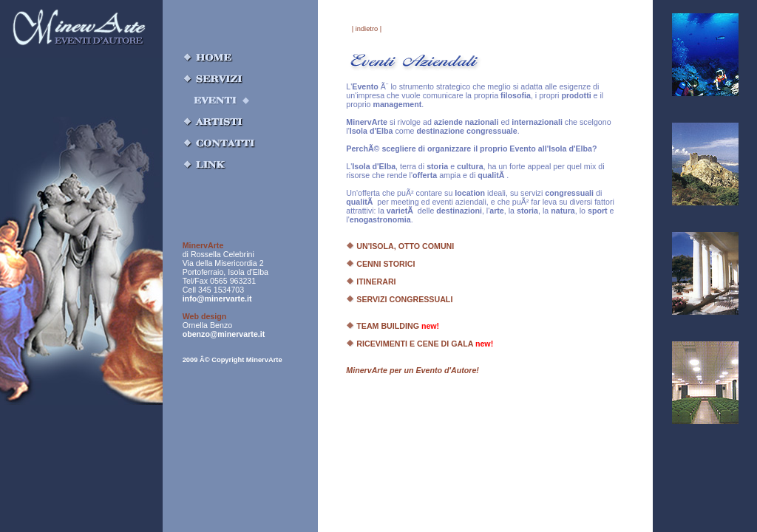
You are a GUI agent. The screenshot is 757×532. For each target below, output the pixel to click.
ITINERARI (371, 282)
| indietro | (367, 29)
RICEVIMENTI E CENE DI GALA (420, 344)
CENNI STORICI (380, 264)
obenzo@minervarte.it (224, 334)
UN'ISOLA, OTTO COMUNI (400, 246)
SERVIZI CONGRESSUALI (399, 299)
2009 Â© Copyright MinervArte (232, 360)
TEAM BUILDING (393, 326)
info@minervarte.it (217, 299)
